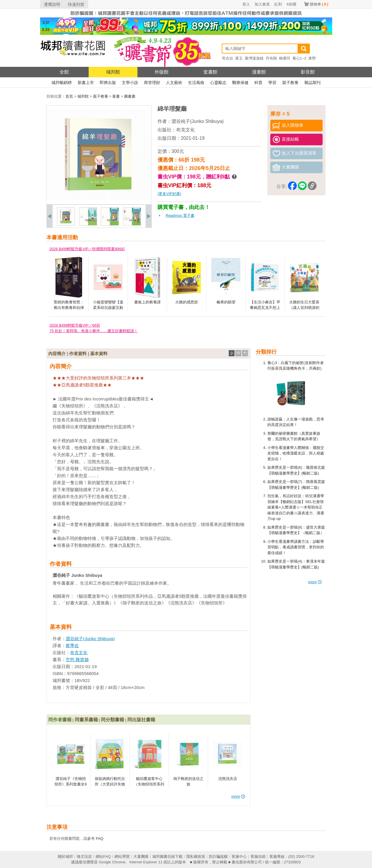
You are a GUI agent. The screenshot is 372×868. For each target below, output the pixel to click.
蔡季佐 (72, 646)
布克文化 (185, 130)
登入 (246, 4)
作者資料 (78, 354)
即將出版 (108, 83)
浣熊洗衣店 (228, 779)
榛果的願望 (226, 302)
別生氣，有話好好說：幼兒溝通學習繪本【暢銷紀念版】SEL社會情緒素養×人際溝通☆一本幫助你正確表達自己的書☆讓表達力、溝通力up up (296, 507)
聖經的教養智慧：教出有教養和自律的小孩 (69, 308)
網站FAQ (103, 857)
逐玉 (239, 58)
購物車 (319, 4)
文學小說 (130, 83)
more (315, 582)
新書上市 (86, 83)
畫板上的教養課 (147, 302)
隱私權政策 (196, 857)
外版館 (162, 72)
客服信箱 (258, 857)
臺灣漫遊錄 (254, 58)
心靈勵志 (218, 83)
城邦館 (113, 72)
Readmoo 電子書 (180, 215)
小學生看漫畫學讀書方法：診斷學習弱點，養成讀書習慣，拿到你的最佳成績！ (296, 547)
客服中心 (239, 857)
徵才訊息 (84, 857)
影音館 (308, 72)
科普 (258, 83)
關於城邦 (65, 857)
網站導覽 (122, 857)
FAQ (100, 839)
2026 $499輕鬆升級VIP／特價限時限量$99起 (87, 249)
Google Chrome (112, 862)
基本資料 (99, 354)
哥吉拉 (227, 58)
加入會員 (262, 4)
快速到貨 (76, 4)
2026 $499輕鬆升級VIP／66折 (75, 325)
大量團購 (141, 857)
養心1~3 (299, 58)
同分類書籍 (112, 720)
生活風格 (196, 83)
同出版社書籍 (141, 720)
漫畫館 (259, 72)
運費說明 (52, 4)
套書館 (210, 72)
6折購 (291, 4)
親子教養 (290, 83)
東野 (312, 58)
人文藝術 (174, 83)
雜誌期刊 (312, 83)
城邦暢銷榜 (62, 83)
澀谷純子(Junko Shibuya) (198, 121)
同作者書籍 (60, 720)
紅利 (278, 4)
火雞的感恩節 (187, 302)
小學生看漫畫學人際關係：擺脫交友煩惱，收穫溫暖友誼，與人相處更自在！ (296, 453)
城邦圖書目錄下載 (167, 857)
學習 (272, 83)
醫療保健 (240, 83)
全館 (64, 72)
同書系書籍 (86, 720)
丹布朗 (271, 58)
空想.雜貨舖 (77, 659)
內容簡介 (57, 354)
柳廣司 (285, 58)
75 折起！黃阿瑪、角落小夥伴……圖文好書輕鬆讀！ (94, 331)
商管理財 (152, 83)
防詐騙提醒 (218, 857)
